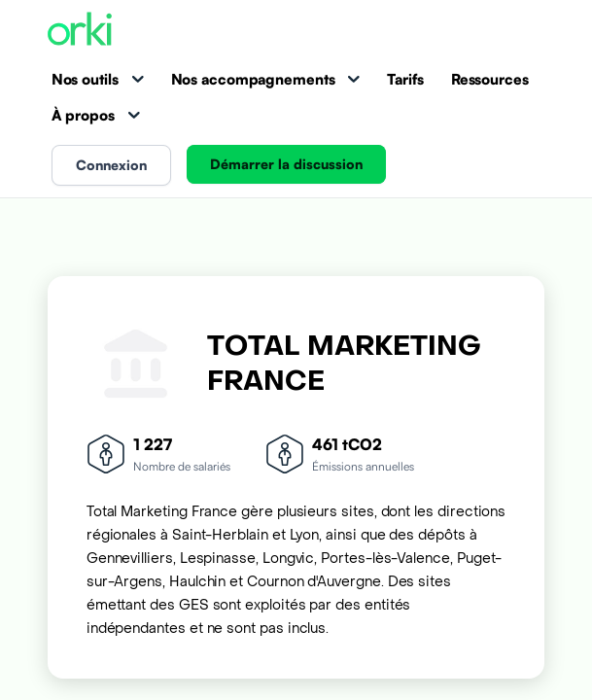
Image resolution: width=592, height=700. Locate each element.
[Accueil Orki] (80, 31)
